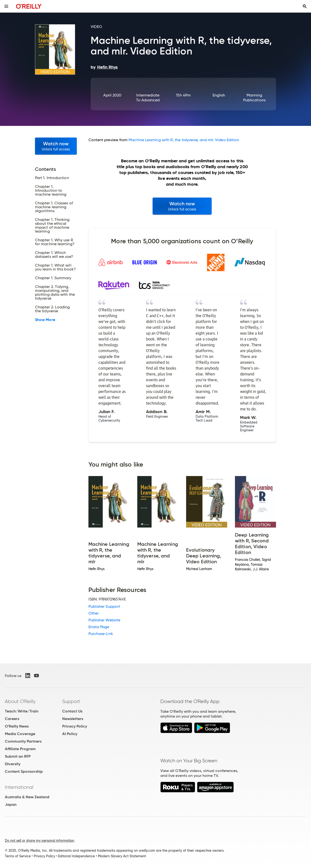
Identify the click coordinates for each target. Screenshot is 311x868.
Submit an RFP (18, 756)
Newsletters (73, 719)
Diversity (13, 764)
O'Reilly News (17, 726)
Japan (11, 804)
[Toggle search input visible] (305, 6)
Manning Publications (254, 98)
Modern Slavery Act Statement (122, 856)
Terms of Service (18, 856)
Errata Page (99, 627)
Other (94, 613)
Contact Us (72, 711)
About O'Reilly (20, 701)
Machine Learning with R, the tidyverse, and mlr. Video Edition (184, 140)
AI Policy (70, 734)
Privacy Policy (75, 726)
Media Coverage (20, 734)
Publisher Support (104, 606)
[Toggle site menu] (6, 6)
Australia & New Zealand (27, 797)
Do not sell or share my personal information (39, 841)
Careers (12, 719)
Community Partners (23, 741)
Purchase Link (101, 634)
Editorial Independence (76, 856)
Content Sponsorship (24, 771)
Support (71, 701)
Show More (45, 320)
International (19, 787)
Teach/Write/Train (22, 711)
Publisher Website (104, 620)
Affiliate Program (20, 749)
